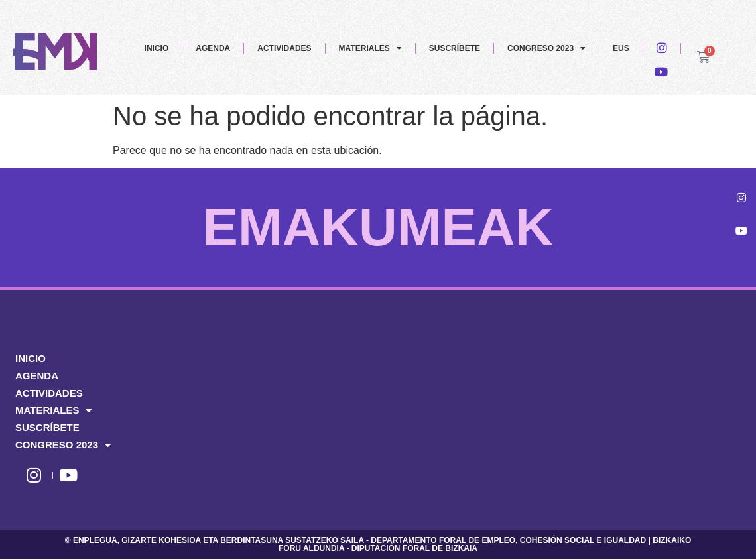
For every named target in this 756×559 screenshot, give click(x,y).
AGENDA (213, 48)
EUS (621, 48)
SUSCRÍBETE (455, 48)
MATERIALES (370, 48)
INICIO (157, 48)
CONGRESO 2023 (546, 48)
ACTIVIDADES (284, 48)
